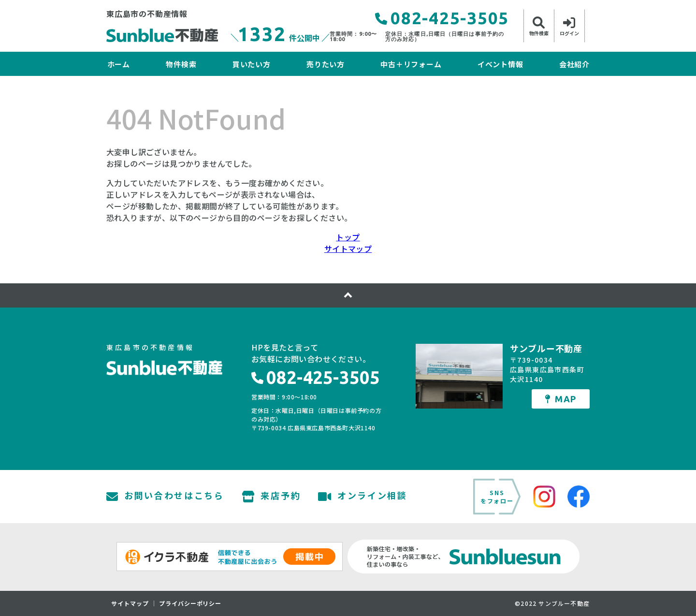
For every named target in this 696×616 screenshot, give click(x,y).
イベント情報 (500, 64)
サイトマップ (348, 249)
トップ (348, 237)
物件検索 (181, 64)
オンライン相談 (363, 497)
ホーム (119, 64)
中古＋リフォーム (411, 64)
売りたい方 (326, 64)
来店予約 (271, 497)
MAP (561, 399)
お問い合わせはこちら (165, 497)
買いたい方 (252, 64)
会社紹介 (574, 64)
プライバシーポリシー (190, 603)
